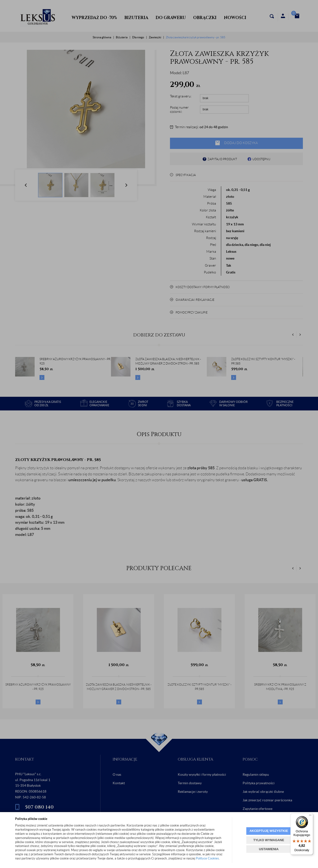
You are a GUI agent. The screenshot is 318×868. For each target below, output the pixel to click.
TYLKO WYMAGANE (269, 840)
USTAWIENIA (269, 849)
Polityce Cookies (207, 858)
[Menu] (310, 816)
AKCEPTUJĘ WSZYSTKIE (269, 831)
